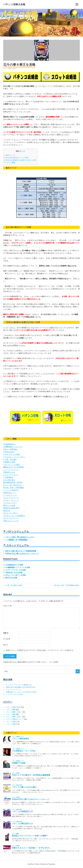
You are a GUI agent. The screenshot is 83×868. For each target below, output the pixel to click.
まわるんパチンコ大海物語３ (14, 516)
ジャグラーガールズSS (14, 694)
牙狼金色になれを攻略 (14, 573)
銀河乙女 (7, 511)
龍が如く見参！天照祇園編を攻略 (66, 585)
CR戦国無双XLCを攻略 (14, 565)
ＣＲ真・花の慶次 (10, 460)
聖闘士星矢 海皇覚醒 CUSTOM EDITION (20, 687)
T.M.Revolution (9, 452)
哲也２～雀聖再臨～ (11, 449)
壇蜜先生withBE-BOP (11, 508)
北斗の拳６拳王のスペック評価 (16, 158)
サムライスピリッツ (11, 498)
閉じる (22, 151)
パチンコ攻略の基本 (13, 707)
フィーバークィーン (11, 470)
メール (7, 639)
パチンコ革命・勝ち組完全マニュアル (20, 537)
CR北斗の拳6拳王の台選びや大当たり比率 (20, 160)
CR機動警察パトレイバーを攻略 (18, 568)
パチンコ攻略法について (15, 719)
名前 (6, 633)
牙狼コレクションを (11, 521)
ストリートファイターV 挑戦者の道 (19, 685)
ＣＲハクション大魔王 (12, 465)
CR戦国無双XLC (10, 444)
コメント (7, 606)
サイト (6, 645)
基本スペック (10, 155)
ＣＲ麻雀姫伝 (8, 477)
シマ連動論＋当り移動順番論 (16, 540)
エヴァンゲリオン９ (11, 475)
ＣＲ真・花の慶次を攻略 (13, 585)
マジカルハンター (10, 503)
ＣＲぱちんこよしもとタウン (14, 457)
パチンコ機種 (10, 162)
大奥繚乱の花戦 (9, 462)
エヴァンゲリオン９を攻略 (16, 570)
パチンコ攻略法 (12, 722)
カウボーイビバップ (11, 500)
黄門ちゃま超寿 (9, 506)
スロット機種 (11, 714)
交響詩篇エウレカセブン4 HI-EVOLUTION (21, 692)
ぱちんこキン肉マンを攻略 (16, 575)
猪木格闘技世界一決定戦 (13, 483)
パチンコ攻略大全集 (14, 4)
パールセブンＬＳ (10, 495)
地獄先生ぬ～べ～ (10, 493)
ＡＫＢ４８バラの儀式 (12, 454)
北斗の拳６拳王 (9, 480)
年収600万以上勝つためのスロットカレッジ (22, 554)
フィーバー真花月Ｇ (11, 490)
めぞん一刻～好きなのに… (13, 485)
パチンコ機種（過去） (10, 69)
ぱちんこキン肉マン (11, 513)
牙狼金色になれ (9, 472)
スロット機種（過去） (14, 717)
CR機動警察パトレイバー (13, 447)
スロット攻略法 (12, 724)
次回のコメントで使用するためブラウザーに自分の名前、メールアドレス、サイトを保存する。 (40, 650)
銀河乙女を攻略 (11, 578)
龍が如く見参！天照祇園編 (13, 488)
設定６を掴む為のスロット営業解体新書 (21, 551)
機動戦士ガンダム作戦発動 (13, 467)
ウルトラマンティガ (13, 690)
